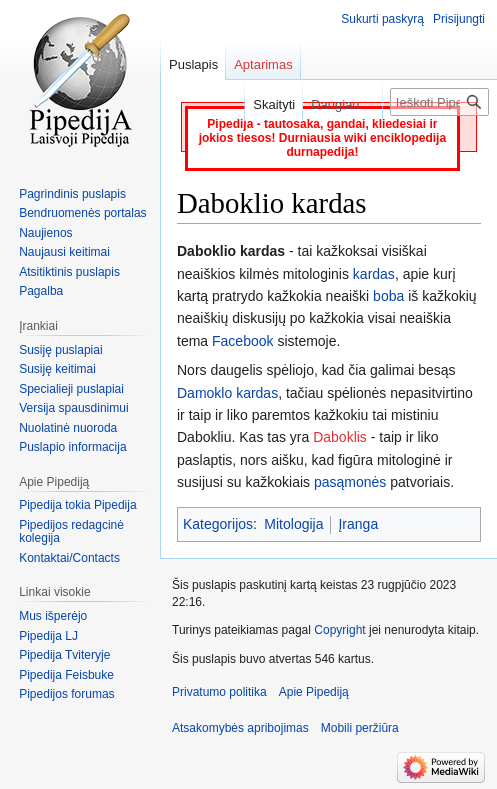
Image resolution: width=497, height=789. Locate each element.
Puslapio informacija (72, 447)
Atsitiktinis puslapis (69, 272)
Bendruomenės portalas (82, 213)
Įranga (358, 524)
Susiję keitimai (57, 369)
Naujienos (45, 233)
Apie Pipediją (314, 692)
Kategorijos (218, 524)
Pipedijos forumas (66, 694)
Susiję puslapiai (60, 350)
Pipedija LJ (48, 636)
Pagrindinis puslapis (72, 194)
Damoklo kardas (227, 393)
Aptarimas (263, 64)
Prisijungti (459, 19)
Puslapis (193, 64)
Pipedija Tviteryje (64, 655)
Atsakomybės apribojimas (240, 728)
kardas (374, 274)
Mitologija (293, 524)
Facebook (242, 341)
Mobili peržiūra (360, 728)
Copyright (339, 630)
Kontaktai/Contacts (69, 558)
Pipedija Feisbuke (66, 675)
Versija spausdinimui (73, 408)
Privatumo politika (219, 692)
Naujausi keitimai (64, 252)
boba (388, 296)
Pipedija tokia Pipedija (77, 505)
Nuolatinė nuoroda (68, 428)
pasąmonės (350, 482)
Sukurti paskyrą (382, 19)
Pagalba (41, 291)
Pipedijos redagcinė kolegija (71, 532)
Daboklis (340, 437)
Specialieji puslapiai (71, 389)
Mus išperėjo (53, 616)
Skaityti (265, 104)
